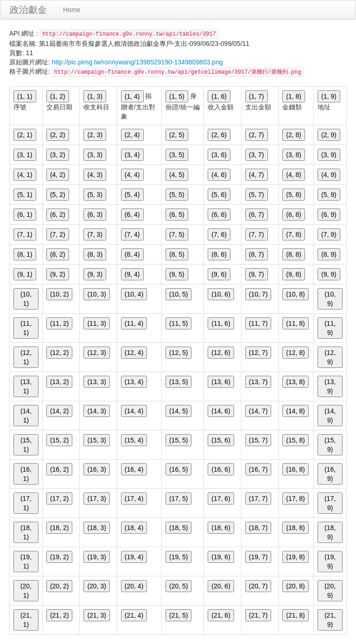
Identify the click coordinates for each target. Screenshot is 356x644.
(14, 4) (134, 411)
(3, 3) (95, 155)
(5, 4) (132, 195)
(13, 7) (258, 382)
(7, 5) (177, 234)
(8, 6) (219, 254)
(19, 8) (295, 557)
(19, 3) (96, 557)
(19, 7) (258, 557)
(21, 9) (330, 620)
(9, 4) (132, 274)
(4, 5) (177, 175)
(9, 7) (257, 274)
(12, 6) (221, 353)
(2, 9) (329, 135)
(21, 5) (178, 615)
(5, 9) (329, 195)
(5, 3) (95, 195)
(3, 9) (329, 155)
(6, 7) (257, 215)
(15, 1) (26, 445)
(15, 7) (258, 440)
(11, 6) (221, 323)
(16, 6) (221, 469)
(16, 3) (96, 469)
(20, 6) (221, 586)
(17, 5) (178, 499)
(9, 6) (219, 274)
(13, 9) (330, 386)
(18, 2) (59, 528)
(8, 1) (25, 254)
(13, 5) (178, 382)
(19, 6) (221, 557)
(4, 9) (329, 175)
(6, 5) (177, 215)
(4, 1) (25, 175)
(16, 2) (59, 469)
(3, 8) (294, 155)
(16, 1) (26, 474)
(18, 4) (134, 528)
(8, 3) (95, 254)
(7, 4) (132, 234)
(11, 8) (295, 323)
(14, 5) (178, 411)
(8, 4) (132, 254)
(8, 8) (294, 254)
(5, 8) (294, 195)
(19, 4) (134, 557)
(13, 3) (96, 382)
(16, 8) (295, 469)
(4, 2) (58, 175)
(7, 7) (257, 234)
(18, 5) (178, 528)
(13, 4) (134, 382)
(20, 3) (96, 586)
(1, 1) (25, 96)
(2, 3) (95, 135)
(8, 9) (329, 254)
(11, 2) (59, 323)
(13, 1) (26, 386)
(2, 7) (257, 135)
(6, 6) (219, 215)
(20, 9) (330, 591)
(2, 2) (58, 135)
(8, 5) (177, 254)
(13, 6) (221, 382)
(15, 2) (59, 440)
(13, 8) (295, 382)
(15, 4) (134, 440)
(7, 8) (294, 234)
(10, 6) (221, 294)
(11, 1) (26, 328)
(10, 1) (26, 299)
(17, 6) (221, 499)
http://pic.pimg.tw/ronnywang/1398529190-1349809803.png (137, 62)
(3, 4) (132, 155)
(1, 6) (219, 96)
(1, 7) (257, 96)
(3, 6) (219, 155)
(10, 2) (59, 294)
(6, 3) (95, 215)
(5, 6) (219, 195)
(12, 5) (178, 353)
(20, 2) (59, 586)
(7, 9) (329, 234)
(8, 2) (58, 254)
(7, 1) (25, 234)
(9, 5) (177, 274)
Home (72, 10)
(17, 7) (258, 499)
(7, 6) (219, 234)
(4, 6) (219, 175)
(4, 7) (257, 175)
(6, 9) (329, 215)
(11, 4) (134, 323)
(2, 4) (132, 135)
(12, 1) (26, 357)
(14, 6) (221, 411)
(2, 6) (219, 135)
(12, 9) (330, 357)
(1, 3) (95, 96)
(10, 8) (295, 294)
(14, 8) (295, 411)
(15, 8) (295, 440)
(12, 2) (59, 353)
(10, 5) (178, 294)
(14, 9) (330, 416)
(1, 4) (132, 96)
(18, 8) (295, 528)
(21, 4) (134, 615)
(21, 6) (221, 615)
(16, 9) (330, 474)
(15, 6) (221, 440)
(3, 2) (58, 155)
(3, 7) (257, 155)
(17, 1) (26, 503)
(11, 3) (96, 323)
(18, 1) (26, 532)
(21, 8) (295, 615)
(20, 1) (26, 591)
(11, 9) (330, 328)
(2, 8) (294, 135)
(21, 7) (258, 615)
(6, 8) (294, 215)
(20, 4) (134, 586)
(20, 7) (258, 586)
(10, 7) (258, 294)
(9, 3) (95, 274)
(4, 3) (95, 175)
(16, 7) (258, 469)
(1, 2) (58, 96)
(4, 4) (132, 175)
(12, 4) (134, 353)
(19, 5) (178, 557)
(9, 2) (58, 274)
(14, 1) (26, 416)
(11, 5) (178, 323)
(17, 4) (134, 499)
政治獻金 (28, 10)
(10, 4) (134, 294)
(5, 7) (257, 195)
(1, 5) (177, 96)
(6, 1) (25, 215)
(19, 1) (26, 562)
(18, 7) (258, 528)
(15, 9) (330, 445)
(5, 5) (177, 195)
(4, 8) (294, 175)
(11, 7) (258, 323)
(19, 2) (59, 557)
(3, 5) (177, 155)
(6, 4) (132, 215)
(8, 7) (257, 254)
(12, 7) (258, 353)
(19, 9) (330, 562)
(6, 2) (58, 215)
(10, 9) (330, 299)
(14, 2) (59, 411)
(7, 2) (58, 234)
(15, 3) (96, 440)
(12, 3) (96, 353)
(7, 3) (95, 234)
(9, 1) (25, 274)
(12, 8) (295, 353)
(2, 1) (25, 135)
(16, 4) (134, 469)
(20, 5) (178, 586)
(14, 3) (96, 411)
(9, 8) (294, 274)
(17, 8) (295, 499)
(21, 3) (96, 615)
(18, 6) (221, 528)
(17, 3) (96, 499)
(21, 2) (59, 615)
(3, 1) (25, 155)
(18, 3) (96, 528)
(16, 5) (178, 469)
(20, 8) (295, 586)
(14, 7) (258, 411)
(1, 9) (329, 96)
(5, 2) (58, 195)
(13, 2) (59, 382)
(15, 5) (178, 440)
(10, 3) (96, 294)
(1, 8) (294, 96)
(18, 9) (330, 532)
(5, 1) (25, 195)
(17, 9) (330, 503)
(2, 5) (177, 135)
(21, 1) (26, 620)
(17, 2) (59, 499)
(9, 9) (329, 274)
